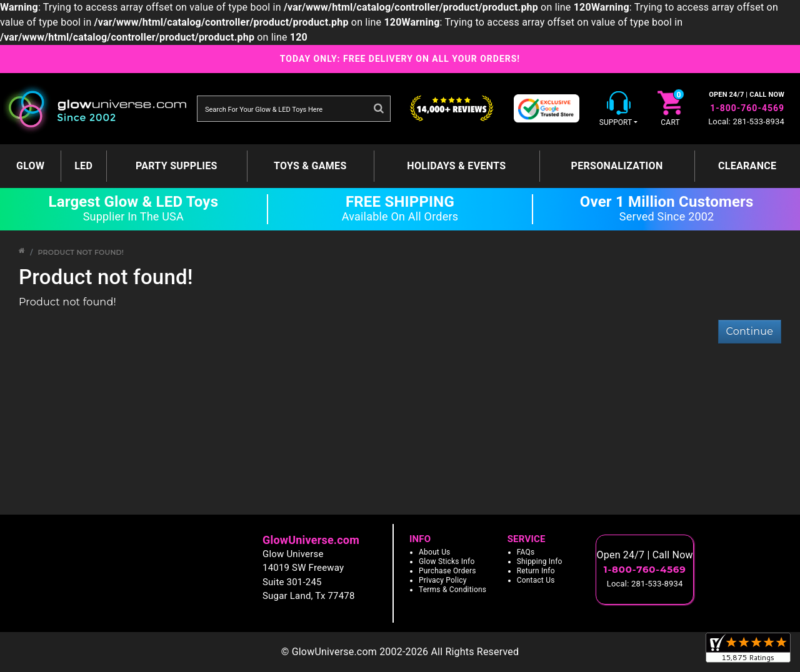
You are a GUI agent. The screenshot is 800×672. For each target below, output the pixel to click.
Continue (750, 331)
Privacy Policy (443, 580)
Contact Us (536, 580)
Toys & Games (310, 166)
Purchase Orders (447, 571)
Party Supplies (177, 166)
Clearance (747, 166)
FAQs (526, 552)
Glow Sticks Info (447, 561)
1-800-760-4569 (747, 108)
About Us (435, 552)
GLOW (30, 166)
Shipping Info (540, 561)
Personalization (617, 166)
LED (83, 166)
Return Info (536, 571)
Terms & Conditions (452, 590)
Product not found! (81, 252)
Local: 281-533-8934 (746, 121)
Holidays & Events (456, 166)
